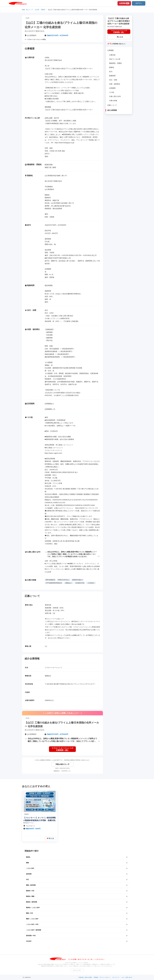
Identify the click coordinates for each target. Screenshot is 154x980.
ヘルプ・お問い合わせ (126, 977)
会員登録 (124, 3)
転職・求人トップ (27, 10)
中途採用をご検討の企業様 (85, 977)
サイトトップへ (77, 970)
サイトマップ (116, 977)
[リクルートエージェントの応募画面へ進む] (62, 749)
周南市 (43, 10)
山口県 (37, 10)
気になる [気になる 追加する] (120, 37)
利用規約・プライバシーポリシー (102, 977)
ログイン (139, 3)
